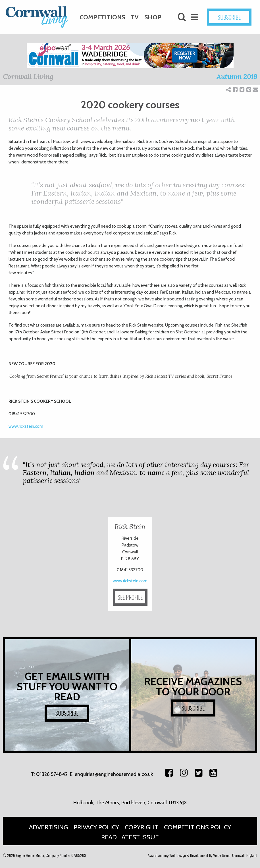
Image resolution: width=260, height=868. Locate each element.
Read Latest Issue (130, 837)
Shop (153, 17)
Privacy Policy (96, 827)
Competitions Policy (197, 827)
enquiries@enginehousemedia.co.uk (114, 774)
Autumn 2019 (237, 77)
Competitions (102, 17)
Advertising (48, 827)
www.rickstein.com (26, 426)
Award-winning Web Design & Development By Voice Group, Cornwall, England (202, 855)
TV (135, 17)
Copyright (142, 827)
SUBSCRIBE (229, 17)
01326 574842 (52, 774)
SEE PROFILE (130, 597)
